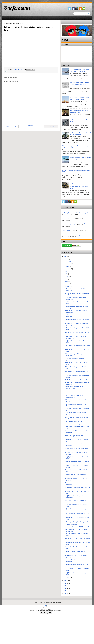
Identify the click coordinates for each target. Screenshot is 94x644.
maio (67, 279)
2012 (65, 588)
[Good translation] (43, 613)
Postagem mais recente (11, 126)
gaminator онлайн (10, 1)
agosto (67, 271)
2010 (65, 593)
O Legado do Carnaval (71, 524)
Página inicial (31, 125)
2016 (65, 259)
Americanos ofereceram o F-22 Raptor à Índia (77, 527)
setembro (68, 269)
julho (67, 274)
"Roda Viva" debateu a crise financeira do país (77, 380)
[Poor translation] (49, 613)
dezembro (68, 261)
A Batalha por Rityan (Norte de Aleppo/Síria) (77, 522)
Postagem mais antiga (51, 127)
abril (67, 281)
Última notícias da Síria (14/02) (73, 421)
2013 (65, 586)
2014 (65, 583)
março (67, 284)
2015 (65, 581)
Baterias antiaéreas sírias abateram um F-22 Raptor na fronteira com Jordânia (79, 84)
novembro (68, 264)
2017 (65, 257)
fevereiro (68, 286)
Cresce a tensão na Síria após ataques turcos (77, 424)
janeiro (67, 578)
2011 (65, 591)
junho (67, 276)
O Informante (17, 8)
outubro (68, 266)
